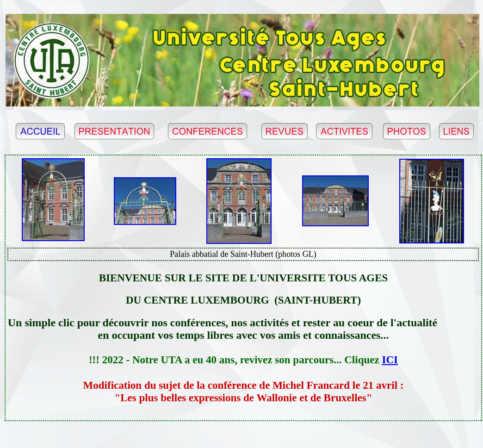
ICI (390, 360)
